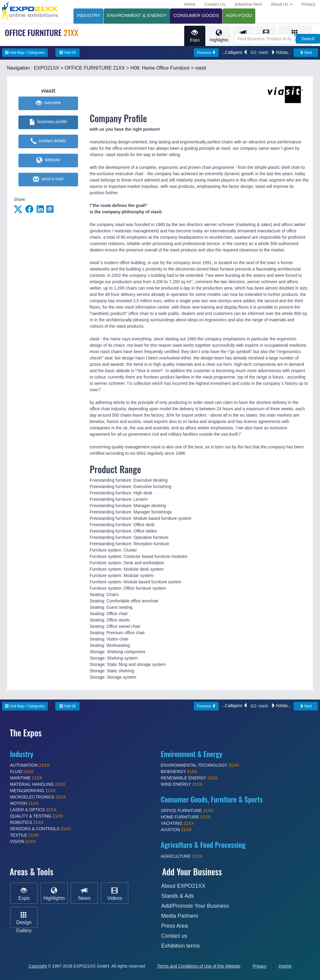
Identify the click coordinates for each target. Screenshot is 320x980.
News (84, 893)
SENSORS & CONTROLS (41, 829)
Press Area (175, 926)
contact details (48, 142)
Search (308, 39)
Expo (194, 36)
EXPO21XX (47, 68)
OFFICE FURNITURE (187, 811)
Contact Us (215, 4)
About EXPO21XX (183, 886)
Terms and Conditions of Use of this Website (199, 966)
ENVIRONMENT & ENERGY (137, 15)
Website (48, 161)
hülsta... (281, 53)
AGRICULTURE (182, 857)
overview (48, 103)
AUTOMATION (30, 765)
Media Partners (180, 916)
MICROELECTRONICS (38, 797)
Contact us (174, 936)
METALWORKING (33, 791)
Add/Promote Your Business (195, 906)
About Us (282, 4)
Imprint (285, 966)
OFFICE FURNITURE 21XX (95, 68)
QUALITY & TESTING (36, 816)
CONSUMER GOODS (197, 15)
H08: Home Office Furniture (160, 68)
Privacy (309, 4)
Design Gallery (24, 922)
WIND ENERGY (182, 785)
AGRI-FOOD (240, 15)
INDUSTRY (89, 15)
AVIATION (176, 830)
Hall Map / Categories (25, 53)
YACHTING (177, 824)
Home (190, 4)
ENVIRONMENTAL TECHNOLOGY (200, 765)
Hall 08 (68, 53)
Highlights (219, 36)
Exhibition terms (181, 946)
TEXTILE (24, 835)
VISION (23, 842)
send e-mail (48, 180)
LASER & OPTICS (33, 810)
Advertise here (248, 4)
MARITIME (26, 778)
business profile (48, 123)
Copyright (38, 966)
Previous (206, 53)
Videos (114, 893)
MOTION (24, 804)
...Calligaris (235, 53)
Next (306, 53)
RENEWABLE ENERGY (189, 778)
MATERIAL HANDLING (38, 785)
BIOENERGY (179, 772)
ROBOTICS (27, 823)
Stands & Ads (178, 896)
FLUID (22, 772)
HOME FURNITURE (186, 817)
